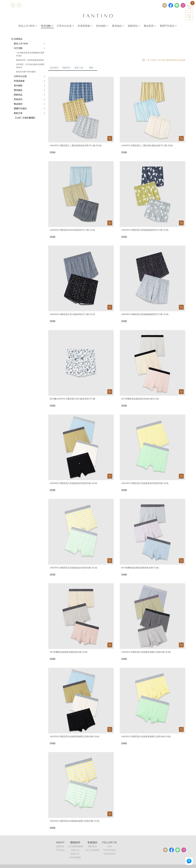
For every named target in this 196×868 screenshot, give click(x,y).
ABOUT (60, 843)
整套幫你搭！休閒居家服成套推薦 (30, 60)
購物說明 (75, 843)
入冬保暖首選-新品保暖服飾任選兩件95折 (30, 54)
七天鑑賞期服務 (75, 846)
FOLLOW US (109, 843)
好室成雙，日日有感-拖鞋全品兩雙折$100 (30, 66)
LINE (109, 846)
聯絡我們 (92, 846)
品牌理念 (60, 846)
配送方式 (75, 854)
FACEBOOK (109, 854)
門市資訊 (60, 850)
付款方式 (75, 850)
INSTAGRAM (109, 850)
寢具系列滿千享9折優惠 (26, 72)
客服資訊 (92, 843)
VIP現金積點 (75, 857)
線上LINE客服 (92, 850)
